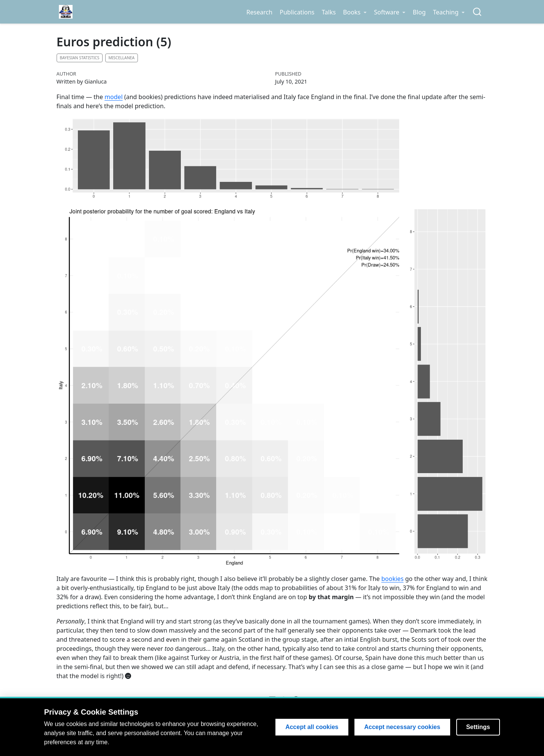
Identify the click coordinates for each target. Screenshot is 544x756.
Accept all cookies (312, 727)
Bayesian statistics (79, 58)
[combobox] (478, 12)
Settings (478, 727)
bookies (393, 579)
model (114, 97)
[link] (355, 12)
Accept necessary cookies (402, 727)
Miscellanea (121, 58)
